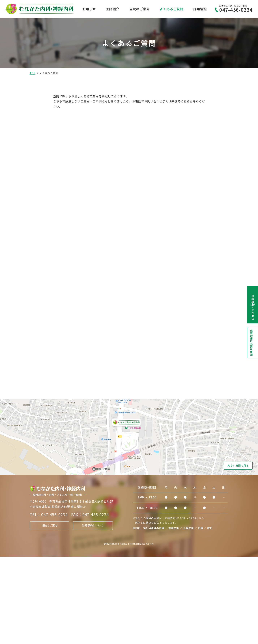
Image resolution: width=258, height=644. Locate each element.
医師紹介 (112, 9)
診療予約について (93, 613)
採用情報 (200, 9)
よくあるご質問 (171, 9)
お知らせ (89, 9)
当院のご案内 (140, 9)
